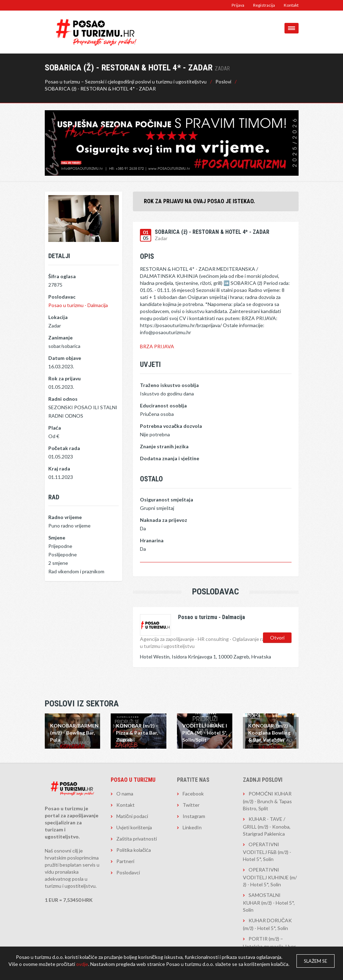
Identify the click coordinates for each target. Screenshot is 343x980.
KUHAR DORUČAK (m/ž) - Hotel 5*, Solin (267, 924)
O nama (125, 794)
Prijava (238, 5)
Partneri (125, 861)
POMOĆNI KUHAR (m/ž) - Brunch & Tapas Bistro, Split (267, 801)
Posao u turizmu (133, 780)
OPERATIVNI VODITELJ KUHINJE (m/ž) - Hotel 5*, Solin (270, 877)
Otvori (277, 637)
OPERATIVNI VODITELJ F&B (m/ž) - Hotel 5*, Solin (267, 852)
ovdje (82, 964)
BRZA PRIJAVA (157, 346)
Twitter (191, 805)
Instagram (194, 816)
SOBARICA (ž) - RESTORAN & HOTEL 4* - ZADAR (100, 89)
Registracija (264, 5)
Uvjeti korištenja (134, 827)
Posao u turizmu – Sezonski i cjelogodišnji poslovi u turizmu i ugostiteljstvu (126, 82)
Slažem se (316, 961)
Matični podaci (132, 816)
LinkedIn (192, 827)
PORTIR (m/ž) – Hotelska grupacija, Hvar (269, 942)
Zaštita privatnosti (137, 839)
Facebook (193, 794)
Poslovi (223, 82)
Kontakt (291, 5)
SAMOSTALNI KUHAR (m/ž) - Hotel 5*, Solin (269, 902)
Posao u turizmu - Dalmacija (78, 305)
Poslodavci (128, 872)
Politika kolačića (134, 850)
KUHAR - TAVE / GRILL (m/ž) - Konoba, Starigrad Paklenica (267, 826)
